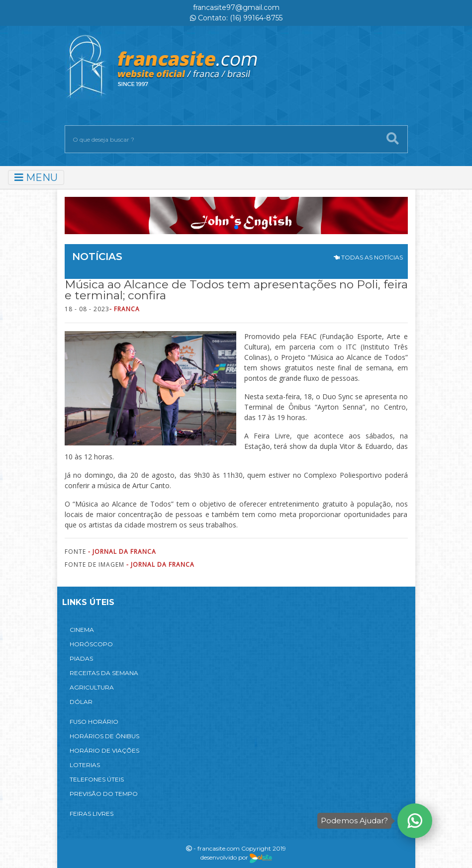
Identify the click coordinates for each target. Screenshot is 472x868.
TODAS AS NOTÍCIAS (368, 257)
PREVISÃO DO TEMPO (104, 794)
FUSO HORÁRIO (94, 722)
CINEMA (82, 630)
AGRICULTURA (92, 687)
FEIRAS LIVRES (92, 814)
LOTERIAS (85, 765)
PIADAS (81, 658)
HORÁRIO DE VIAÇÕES (104, 750)
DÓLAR (81, 702)
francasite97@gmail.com (236, 7)
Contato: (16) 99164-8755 (236, 18)
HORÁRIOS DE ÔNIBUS (104, 736)
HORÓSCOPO (91, 644)
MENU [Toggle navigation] (36, 177)
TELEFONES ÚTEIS (97, 779)
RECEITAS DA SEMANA (104, 673)
